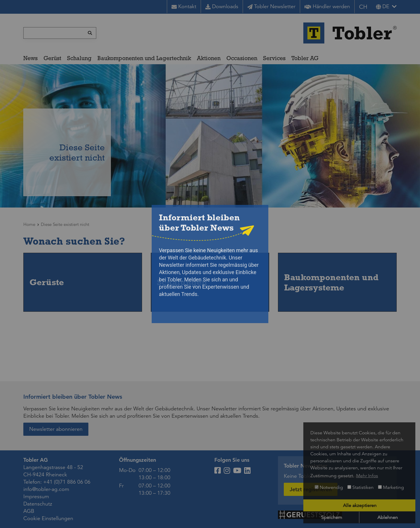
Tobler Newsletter (271, 6)
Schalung (79, 58)
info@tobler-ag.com (46, 489)
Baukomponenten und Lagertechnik (144, 58)
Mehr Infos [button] (367, 476)
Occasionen (242, 58)
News (30, 58)
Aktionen (209, 58)
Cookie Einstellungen (48, 518)
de (383, 6)
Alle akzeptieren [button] (360, 506)
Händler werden (327, 6)
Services (274, 58)
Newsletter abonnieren (56, 429)
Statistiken (360, 487)
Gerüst (52, 58)
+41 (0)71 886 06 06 (67, 482)
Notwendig (329, 487)
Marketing (391, 487)
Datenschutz (38, 504)
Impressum (36, 496)
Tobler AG (305, 58)
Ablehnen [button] (388, 517)
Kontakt (184, 6)
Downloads (222, 6)
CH (363, 7)
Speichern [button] (332, 517)
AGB (29, 511)
